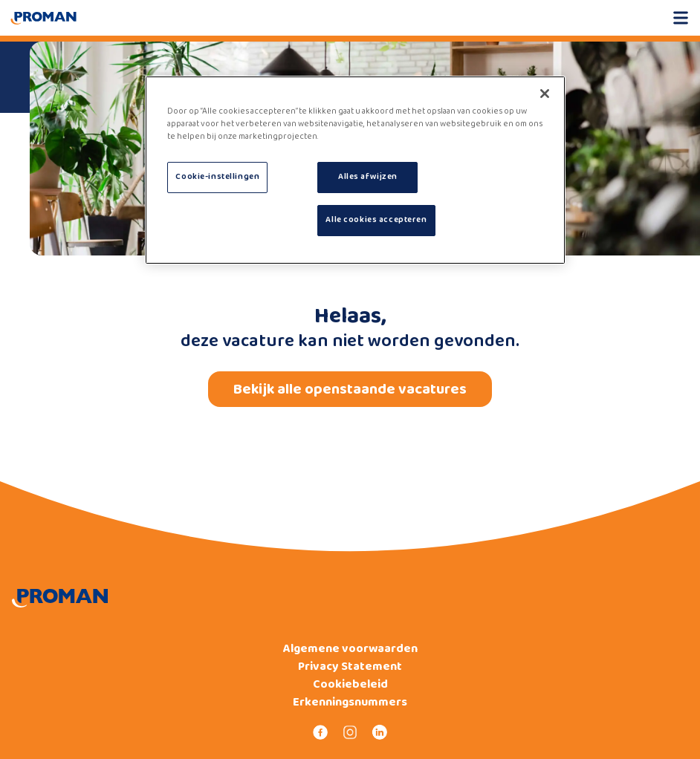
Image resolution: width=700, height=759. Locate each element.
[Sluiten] (545, 94)
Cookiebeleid (350, 685)
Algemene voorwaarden (350, 649)
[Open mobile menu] (681, 18)
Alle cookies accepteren (376, 220)
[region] (355, 170)
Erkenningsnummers (350, 703)
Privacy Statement (350, 667)
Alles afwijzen (368, 177)
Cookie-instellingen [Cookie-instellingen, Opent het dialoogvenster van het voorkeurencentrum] (217, 177)
